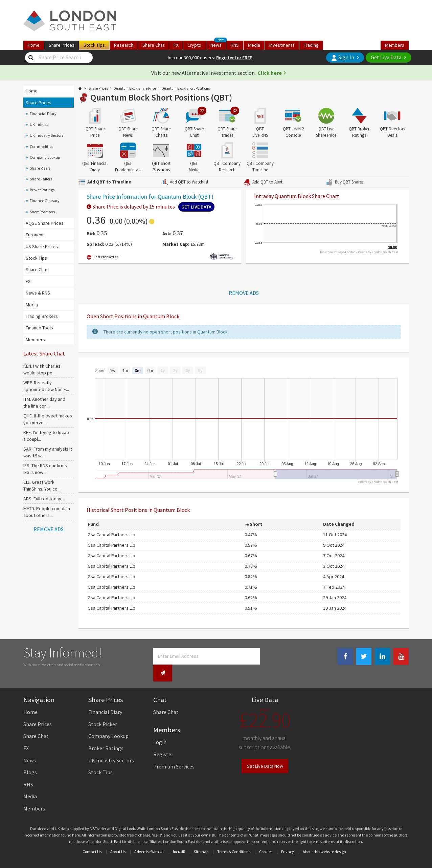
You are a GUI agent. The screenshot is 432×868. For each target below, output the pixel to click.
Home (34, 45)
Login (160, 728)
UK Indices (39, 124)
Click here (270, 73)
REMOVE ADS (49, 529)
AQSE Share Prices (45, 223)
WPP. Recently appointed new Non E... (46, 386)
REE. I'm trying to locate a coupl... (47, 436)
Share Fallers (41, 179)
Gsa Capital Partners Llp (111, 535)
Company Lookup (45, 157)
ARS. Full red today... (44, 499)
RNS (235, 45)
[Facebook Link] (345, 657)
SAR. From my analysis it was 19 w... (48, 452)
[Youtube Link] (401, 657)
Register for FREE (234, 58)
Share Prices (39, 103)
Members (395, 45)
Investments (282, 45)
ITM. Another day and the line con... (44, 403)
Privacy (288, 837)
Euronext (35, 235)
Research (124, 45)
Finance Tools (39, 328)
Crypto (194, 45)
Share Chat (37, 269)
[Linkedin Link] (382, 657)
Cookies (266, 837)
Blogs (30, 758)
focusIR (179, 837)
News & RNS (38, 293)
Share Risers (40, 168)
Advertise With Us (149, 837)
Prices (62, 45)
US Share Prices (42, 246)
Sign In (343, 57)
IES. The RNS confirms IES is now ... (45, 469)
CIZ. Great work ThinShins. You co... (42, 485)
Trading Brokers (42, 316)
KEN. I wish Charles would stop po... (42, 369)
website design (333, 837)
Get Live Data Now (265, 752)
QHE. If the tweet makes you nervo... (48, 419)
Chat (153, 45)
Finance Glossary (45, 201)
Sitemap (201, 837)
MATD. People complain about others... (47, 512)
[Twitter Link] (364, 657)
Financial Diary (43, 114)
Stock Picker (103, 710)
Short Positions (42, 212)
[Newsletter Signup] (269, 656)
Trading (311, 45)
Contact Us (92, 837)
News (218, 44)
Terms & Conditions (234, 837)
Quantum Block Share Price (135, 88)
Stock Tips (36, 258)
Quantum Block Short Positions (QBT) (161, 97)
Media (254, 45)
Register (163, 740)
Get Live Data (386, 57)
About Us (118, 837)
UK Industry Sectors (47, 135)
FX (176, 45)
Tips (94, 45)
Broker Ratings (42, 190)
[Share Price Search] (31, 58)
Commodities (41, 146)
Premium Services (174, 752)
